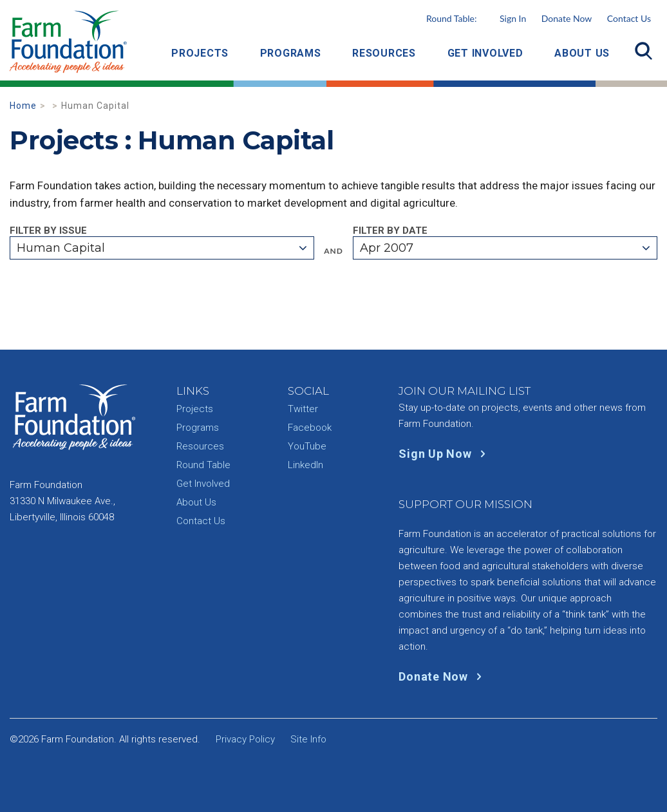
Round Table (203, 465)
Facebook (310, 428)
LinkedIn (305, 465)
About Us (582, 53)
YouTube (307, 446)
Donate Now (567, 18)
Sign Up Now (445, 454)
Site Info (308, 739)
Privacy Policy (245, 739)
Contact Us (629, 18)
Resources (384, 53)
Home (23, 106)
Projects (200, 53)
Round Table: (476, 18)
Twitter (303, 409)
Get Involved (485, 53)
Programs (291, 53)
